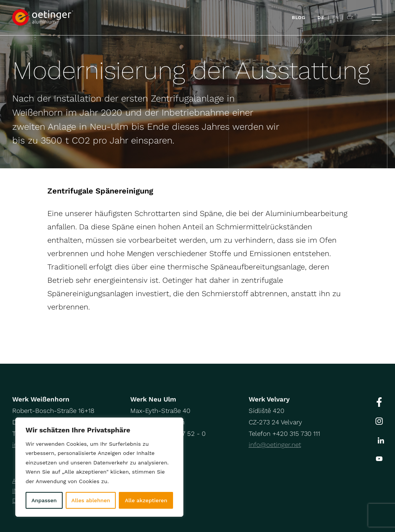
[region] (99, 467)
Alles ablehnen (91, 500)
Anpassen (44, 500)
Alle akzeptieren (146, 500)
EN (336, 18)
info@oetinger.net (275, 445)
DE (321, 18)
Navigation (377, 17)
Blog (299, 18)
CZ (350, 18)
